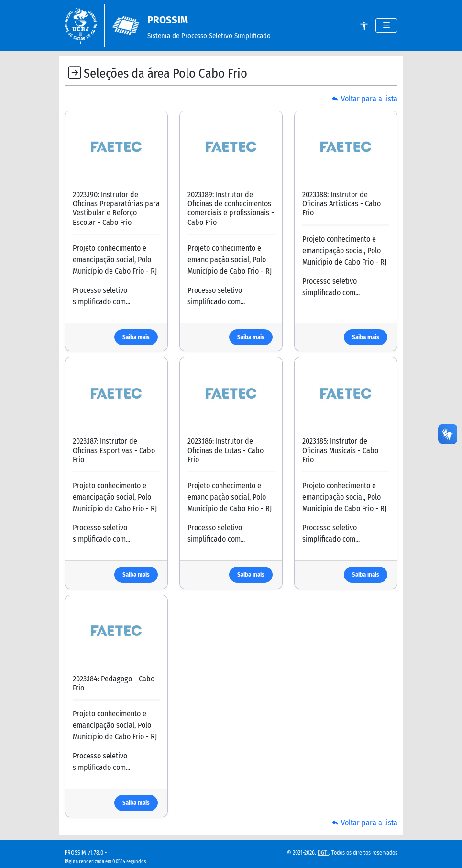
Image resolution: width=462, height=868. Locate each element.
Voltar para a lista (364, 99)
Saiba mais (136, 337)
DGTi (323, 853)
